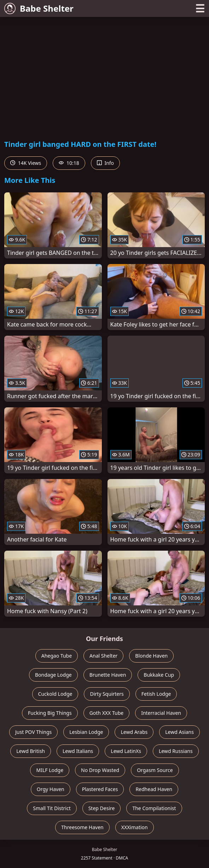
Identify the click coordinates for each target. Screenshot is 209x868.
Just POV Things (33, 732)
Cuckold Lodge (55, 694)
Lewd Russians (176, 751)
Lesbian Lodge (86, 732)
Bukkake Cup (159, 675)
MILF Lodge (50, 770)
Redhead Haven (154, 789)
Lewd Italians (78, 751)
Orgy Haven (51, 789)
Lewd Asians (179, 732)
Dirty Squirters (107, 694)
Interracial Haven (161, 713)
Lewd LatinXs (126, 751)
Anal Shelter (103, 656)
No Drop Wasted (100, 770)
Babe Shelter (39, 8)
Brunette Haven (108, 675)
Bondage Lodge (53, 675)
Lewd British (31, 751)
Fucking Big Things (50, 713)
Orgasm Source (155, 770)
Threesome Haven (82, 827)
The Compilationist (154, 808)
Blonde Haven (151, 656)
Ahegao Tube (57, 656)
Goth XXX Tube (107, 713)
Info (105, 163)
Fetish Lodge (156, 694)
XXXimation (135, 827)
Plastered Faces (100, 789)
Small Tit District (52, 808)
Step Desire (102, 808)
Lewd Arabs (134, 732)
